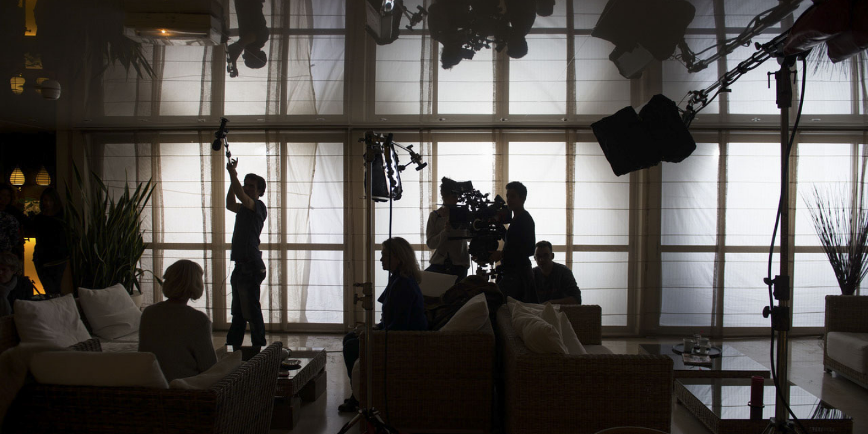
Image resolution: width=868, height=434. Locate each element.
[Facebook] (799, 19)
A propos (687, 36)
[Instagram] (822, 19)
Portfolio (748, 36)
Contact (807, 36)
